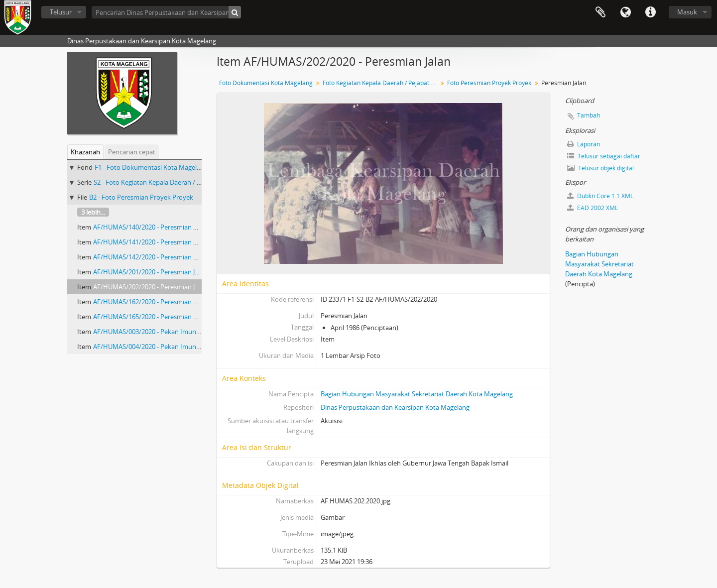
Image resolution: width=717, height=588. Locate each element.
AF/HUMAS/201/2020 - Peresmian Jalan (150, 272)
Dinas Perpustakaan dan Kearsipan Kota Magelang (395, 407)
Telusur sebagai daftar (604, 156)
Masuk (687, 12)
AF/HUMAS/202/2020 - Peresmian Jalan (150, 287)
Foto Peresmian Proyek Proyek (489, 83)
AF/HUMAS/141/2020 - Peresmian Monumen (159, 242)
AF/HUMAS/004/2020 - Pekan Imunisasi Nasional (165, 347)
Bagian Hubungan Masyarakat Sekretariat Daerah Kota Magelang (417, 394)
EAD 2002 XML (593, 208)
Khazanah (85, 152)
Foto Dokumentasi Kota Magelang (266, 83)
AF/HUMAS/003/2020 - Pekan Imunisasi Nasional (165, 332)
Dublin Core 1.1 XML (600, 196)
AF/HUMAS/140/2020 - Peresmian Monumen (159, 227)
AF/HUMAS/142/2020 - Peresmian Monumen (159, 257)
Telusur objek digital (600, 168)
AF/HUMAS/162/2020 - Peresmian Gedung (155, 302)
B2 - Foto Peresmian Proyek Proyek (141, 197)
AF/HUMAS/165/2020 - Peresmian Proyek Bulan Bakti (171, 317)
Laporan (584, 144)
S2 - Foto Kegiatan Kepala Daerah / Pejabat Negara (168, 182)
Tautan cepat (650, 12)
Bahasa (625, 12)
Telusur (61, 12)
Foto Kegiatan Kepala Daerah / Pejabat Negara (381, 83)
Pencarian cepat (132, 152)
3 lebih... (93, 212)
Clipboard (600, 12)
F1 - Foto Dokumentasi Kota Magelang (151, 167)
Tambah (589, 115)
